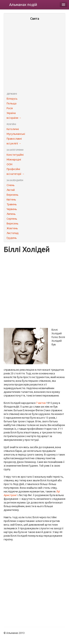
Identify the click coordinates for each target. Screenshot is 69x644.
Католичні (13, 129)
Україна (11, 113)
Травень (12, 204)
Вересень (13, 224)
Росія (10, 108)
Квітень (11, 200)
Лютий (11, 190)
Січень (11, 185)
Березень (13, 195)
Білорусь (12, 99)
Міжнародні (14, 160)
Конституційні (15, 155)
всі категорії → (16, 174)
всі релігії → (14, 143)
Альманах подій (23, 5)
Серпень (12, 219)
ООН (9, 164)
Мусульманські (16, 134)
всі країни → (14, 118)
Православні (14, 139)
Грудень (12, 238)
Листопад (13, 233)
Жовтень (12, 228)
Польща (11, 103)
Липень (11, 214)
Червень (12, 209)
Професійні (13, 169)
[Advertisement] (34, 57)
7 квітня (41, 403)
